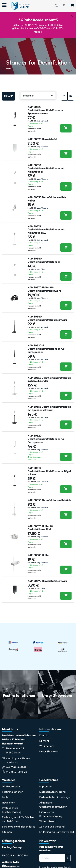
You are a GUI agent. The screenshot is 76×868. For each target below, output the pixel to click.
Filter (9, 93)
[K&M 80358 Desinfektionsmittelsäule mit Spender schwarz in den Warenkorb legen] (66, 421)
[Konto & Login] (64, 6)
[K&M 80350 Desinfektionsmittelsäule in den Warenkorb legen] (66, 512)
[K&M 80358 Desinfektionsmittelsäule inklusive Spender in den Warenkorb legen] (66, 392)
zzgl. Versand (43, 143)
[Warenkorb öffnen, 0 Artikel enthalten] (72, 6)
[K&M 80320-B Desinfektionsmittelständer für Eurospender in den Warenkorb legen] (66, 363)
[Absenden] (68, 855)
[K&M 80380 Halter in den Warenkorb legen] (66, 566)
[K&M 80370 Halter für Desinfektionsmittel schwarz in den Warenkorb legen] (66, 302)
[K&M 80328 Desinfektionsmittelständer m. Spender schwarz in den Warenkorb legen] (66, 125)
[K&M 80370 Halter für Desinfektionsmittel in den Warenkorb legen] (66, 541)
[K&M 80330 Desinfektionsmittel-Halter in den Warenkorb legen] (66, 212)
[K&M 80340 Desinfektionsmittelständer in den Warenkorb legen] (66, 273)
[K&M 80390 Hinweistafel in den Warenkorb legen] (66, 151)
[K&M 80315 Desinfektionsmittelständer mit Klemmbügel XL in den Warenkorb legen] (66, 244)
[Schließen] (72, 16)
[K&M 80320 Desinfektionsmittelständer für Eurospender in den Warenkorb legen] (66, 454)
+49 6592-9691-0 (16, 764)
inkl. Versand (42, 117)
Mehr (9, 65)
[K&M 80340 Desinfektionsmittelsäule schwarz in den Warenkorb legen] (66, 331)
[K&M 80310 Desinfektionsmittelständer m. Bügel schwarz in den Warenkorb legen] (66, 486)
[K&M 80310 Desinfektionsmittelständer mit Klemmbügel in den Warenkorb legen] (66, 183)
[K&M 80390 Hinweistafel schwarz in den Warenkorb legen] (66, 592)
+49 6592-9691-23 (16, 768)
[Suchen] (56, 6)
